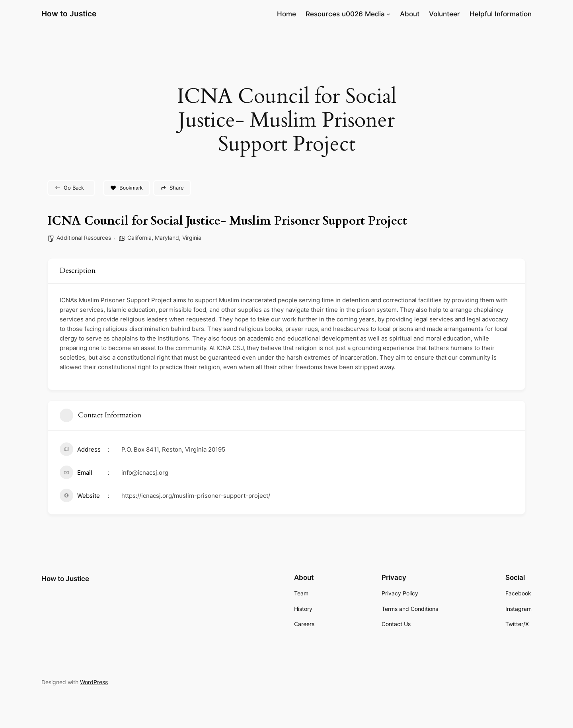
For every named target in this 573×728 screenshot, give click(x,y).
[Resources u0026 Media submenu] (388, 14)
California (139, 238)
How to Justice (69, 14)
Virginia (192, 238)
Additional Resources (84, 238)
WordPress (94, 682)
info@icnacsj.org (145, 473)
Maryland (167, 238)
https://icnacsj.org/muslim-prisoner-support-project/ (196, 496)
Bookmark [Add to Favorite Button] (127, 188)
